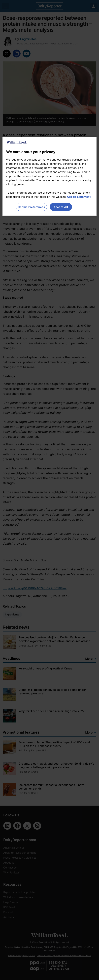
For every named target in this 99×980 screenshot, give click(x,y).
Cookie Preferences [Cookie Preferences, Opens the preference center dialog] (31, 207)
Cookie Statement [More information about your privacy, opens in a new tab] (79, 197)
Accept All (61, 207)
